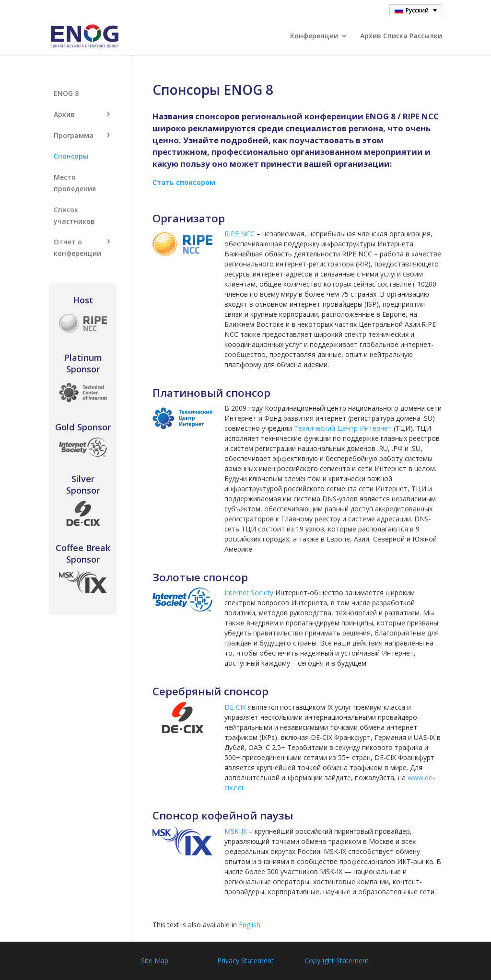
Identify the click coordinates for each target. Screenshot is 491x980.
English (250, 925)
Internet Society (249, 593)
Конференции (314, 36)
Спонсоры (71, 156)
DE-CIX (235, 707)
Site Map (155, 961)
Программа (74, 135)
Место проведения (75, 183)
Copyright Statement (337, 961)
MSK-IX (236, 831)
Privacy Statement (245, 961)
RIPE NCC (240, 234)
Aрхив (64, 114)
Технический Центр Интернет (343, 428)
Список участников (74, 215)
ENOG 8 (66, 93)
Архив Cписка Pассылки (401, 36)
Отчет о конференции (77, 248)
